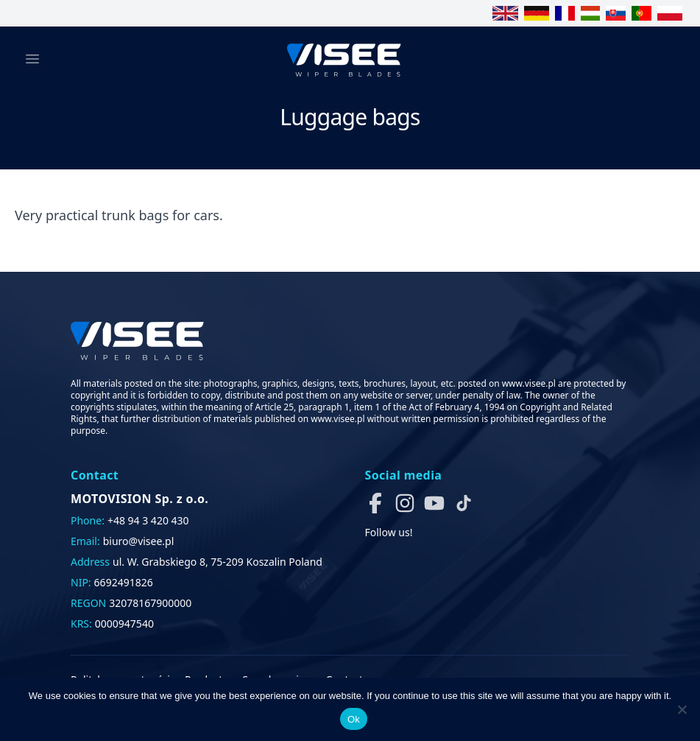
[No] (682, 709)
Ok (354, 719)
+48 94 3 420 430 (148, 520)
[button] (375, 503)
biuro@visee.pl (139, 541)
